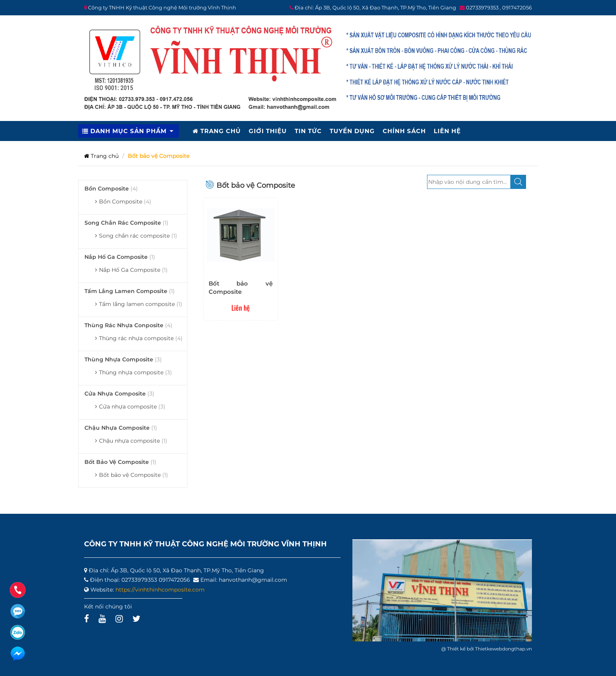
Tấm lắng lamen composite (130, 291)
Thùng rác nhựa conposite (128, 325)
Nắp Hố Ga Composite (120, 257)
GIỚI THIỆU (268, 131)
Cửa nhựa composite (119, 394)
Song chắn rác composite (126, 223)
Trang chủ (101, 156)
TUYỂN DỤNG (352, 131)
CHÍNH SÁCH (404, 131)
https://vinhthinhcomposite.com (160, 590)
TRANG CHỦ (217, 131)
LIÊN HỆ (447, 131)
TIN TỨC (308, 131)
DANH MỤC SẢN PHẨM (128, 131)
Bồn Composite (111, 189)
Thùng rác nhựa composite (141, 338)
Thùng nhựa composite (123, 359)
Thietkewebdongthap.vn (503, 649)
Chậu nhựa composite (121, 428)
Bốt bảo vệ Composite (120, 462)
